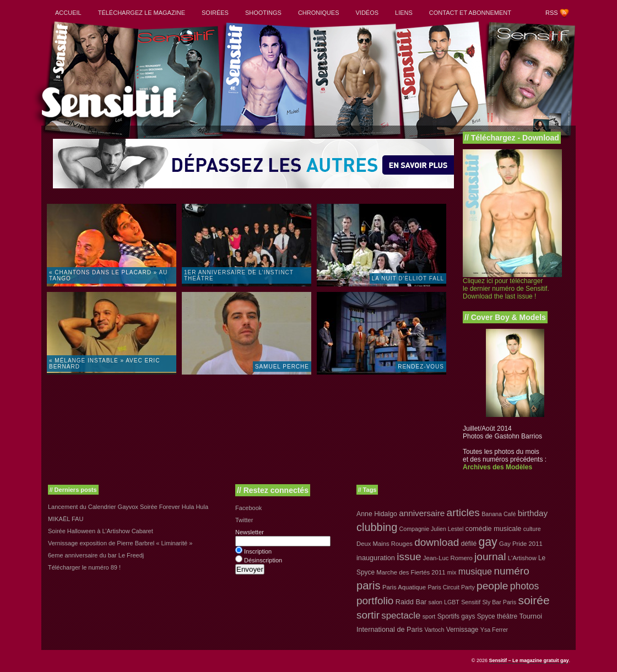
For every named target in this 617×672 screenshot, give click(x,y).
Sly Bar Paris (499, 602)
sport (429, 616)
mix (452, 572)
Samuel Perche (282, 367)
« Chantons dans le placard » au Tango (108, 275)
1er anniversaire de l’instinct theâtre (239, 275)
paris (369, 586)
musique (475, 571)
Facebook (248, 508)
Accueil (68, 13)
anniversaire (422, 513)
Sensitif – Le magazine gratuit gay (529, 660)
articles (463, 513)
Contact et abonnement (470, 13)
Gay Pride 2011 (521, 544)
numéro (511, 571)
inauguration (376, 558)
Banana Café (499, 514)
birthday (533, 513)
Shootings (263, 13)
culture (532, 529)
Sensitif (471, 602)
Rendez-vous (421, 367)
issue (409, 557)
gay (488, 542)
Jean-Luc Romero (448, 558)
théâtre (507, 616)
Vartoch (434, 630)
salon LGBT (444, 602)
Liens (404, 13)
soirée (534, 600)
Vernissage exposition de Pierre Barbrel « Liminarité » (120, 543)
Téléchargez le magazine (142, 13)
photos (524, 586)
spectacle (401, 616)
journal (490, 557)
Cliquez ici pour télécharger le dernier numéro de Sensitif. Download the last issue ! (506, 289)
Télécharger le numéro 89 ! (84, 567)
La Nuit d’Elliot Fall (408, 278)
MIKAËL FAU (66, 519)
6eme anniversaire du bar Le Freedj (96, 555)
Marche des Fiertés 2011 (411, 572)
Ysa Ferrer (494, 630)
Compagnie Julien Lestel (432, 529)
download (437, 542)
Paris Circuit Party (451, 587)
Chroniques (319, 13)
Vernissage (462, 630)
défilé (469, 544)
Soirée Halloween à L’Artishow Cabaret (101, 531)
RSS (552, 13)
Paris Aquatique (404, 587)
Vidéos (367, 13)
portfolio (375, 601)
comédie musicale (494, 529)
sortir (368, 615)
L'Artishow (522, 558)
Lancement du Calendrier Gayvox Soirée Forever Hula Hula (128, 507)
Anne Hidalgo (377, 514)
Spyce (486, 616)
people (492, 586)
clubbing (377, 527)
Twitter (244, 520)
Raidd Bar (411, 602)
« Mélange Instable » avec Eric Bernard (104, 364)
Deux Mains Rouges (385, 544)
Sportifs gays (456, 616)
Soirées (215, 13)
